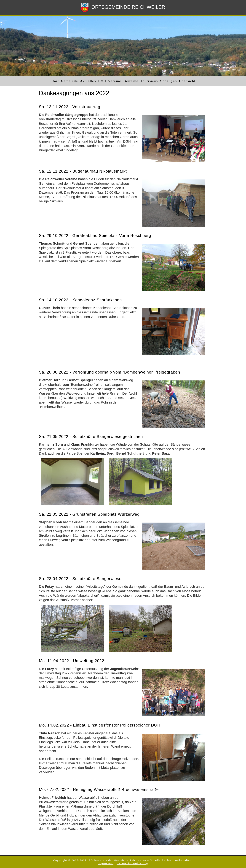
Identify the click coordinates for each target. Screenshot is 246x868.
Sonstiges (169, 81)
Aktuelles (88, 81)
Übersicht (187, 81)
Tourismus (149, 81)
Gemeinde (70, 81)
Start (55, 81)
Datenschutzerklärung (132, 863)
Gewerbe (131, 81)
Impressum (106, 863)
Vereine (115, 81)
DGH (102, 81)
